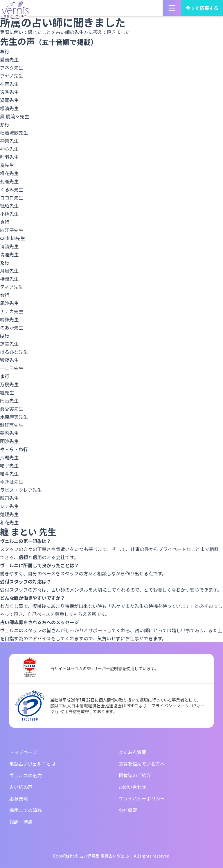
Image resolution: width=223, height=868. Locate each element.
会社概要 (128, 810)
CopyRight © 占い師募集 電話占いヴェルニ (93, 856)
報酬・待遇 (21, 822)
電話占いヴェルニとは (33, 764)
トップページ (23, 752)
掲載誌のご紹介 (135, 775)
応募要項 (19, 798)
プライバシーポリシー (142, 798)
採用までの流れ (26, 810)
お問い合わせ (132, 787)
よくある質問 (132, 752)
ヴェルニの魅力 (26, 775)
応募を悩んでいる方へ (142, 764)
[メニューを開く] (172, 8)
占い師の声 (21, 787)
